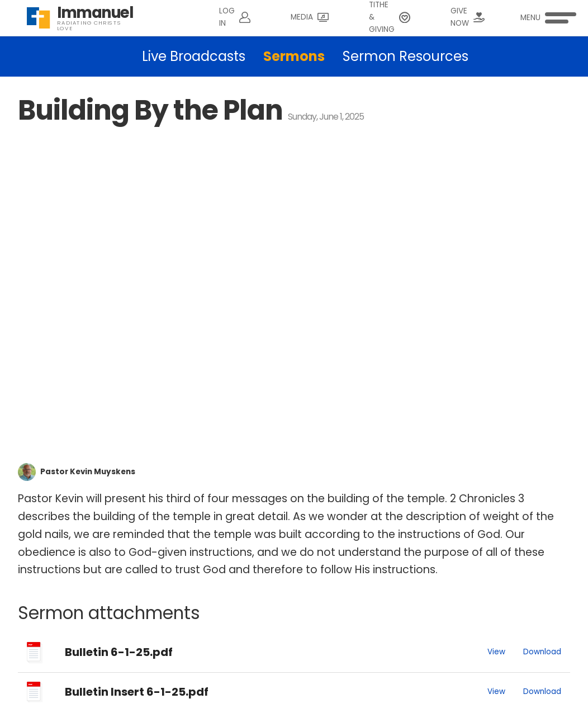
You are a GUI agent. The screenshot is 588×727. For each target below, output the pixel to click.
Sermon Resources (406, 56)
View (496, 652)
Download (542, 652)
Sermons (294, 56)
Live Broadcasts (194, 56)
